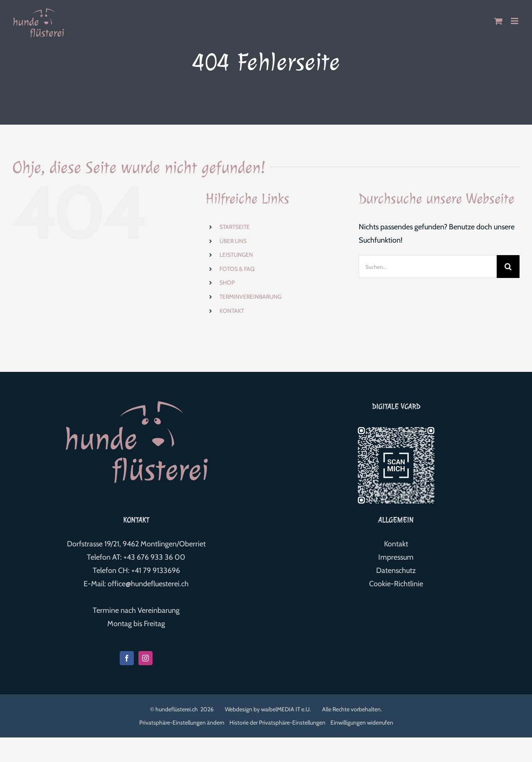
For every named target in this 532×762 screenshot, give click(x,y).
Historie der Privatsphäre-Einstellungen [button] (277, 723)
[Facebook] (127, 658)
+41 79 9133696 (156, 570)
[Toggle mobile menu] (515, 21)
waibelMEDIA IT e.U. (286, 709)
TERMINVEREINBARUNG (250, 297)
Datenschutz (396, 570)
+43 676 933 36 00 (154, 557)
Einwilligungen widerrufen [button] (362, 723)
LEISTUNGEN (236, 255)
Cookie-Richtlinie (396, 584)
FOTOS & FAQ (237, 269)
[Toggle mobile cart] (498, 21)
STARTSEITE (235, 227)
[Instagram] (145, 658)
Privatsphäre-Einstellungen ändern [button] (182, 723)
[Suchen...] (428, 267)
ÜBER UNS (233, 241)
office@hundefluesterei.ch (148, 584)
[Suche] (508, 267)
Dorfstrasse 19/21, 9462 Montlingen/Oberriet (136, 544)
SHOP (227, 283)
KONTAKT (232, 311)
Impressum (396, 557)
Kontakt (396, 544)
